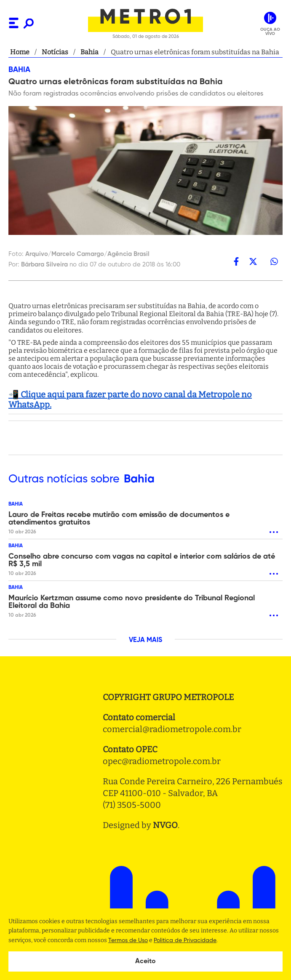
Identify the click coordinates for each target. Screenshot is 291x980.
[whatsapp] (274, 261)
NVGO (165, 825)
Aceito (145, 961)
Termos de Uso (128, 940)
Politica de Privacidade (185, 940)
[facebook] (236, 261)
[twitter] (253, 261)
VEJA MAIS (145, 640)
